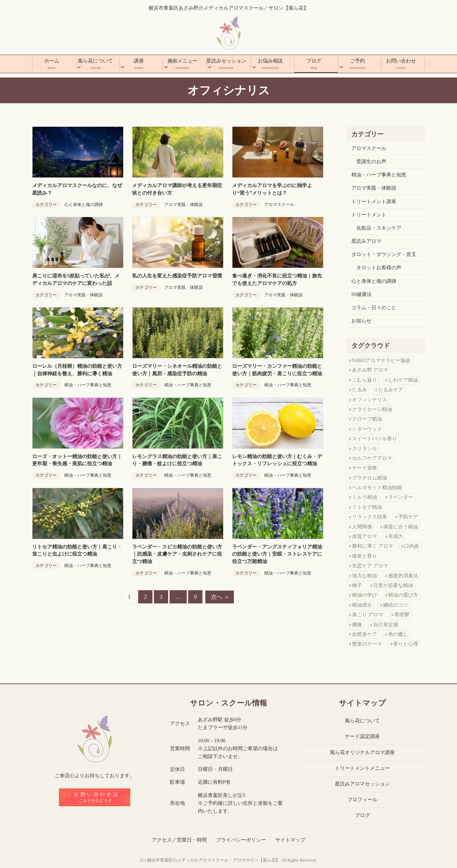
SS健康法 (361, 294)
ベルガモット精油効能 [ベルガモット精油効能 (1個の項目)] (377, 488)
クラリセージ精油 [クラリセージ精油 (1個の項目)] (372, 409)
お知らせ (361, 321)
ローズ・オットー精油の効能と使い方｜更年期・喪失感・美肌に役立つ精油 (77, 460)
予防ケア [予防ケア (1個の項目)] (408, 517)
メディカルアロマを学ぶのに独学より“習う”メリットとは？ (272, 189)
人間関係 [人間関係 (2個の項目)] (362, 527)
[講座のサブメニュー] (122, 65)
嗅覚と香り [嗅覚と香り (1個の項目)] (365, 556)
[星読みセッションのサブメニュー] (210, 65)
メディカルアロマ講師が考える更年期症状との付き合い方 (177, 189)
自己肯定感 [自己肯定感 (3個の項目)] (386, 625)
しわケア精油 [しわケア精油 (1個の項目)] (403, 380)
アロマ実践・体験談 (184, 205)
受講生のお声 (371, 162)
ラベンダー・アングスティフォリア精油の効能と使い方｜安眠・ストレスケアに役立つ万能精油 (277, 554)
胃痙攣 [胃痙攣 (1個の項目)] (402, 615)
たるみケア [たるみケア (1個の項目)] (391, 390)
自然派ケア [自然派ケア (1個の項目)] (365, 634)
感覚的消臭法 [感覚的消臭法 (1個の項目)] (403, 576)
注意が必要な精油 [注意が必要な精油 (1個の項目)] (393, 585)
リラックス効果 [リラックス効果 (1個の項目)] (370, 517)
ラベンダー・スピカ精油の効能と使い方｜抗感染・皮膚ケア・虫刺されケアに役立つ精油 (177, 554)
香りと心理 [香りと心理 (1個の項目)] (406, 644)
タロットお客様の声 (379, 268)
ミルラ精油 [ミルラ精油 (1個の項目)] (365, 497)
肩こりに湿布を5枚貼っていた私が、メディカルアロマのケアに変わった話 (76, 280)
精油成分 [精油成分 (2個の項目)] (362, 605)
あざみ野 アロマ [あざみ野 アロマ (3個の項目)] (370, 370)
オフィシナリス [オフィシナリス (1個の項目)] (370, 400)
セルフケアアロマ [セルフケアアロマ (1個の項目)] (372, 458)
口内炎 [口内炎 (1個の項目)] (412, 546)
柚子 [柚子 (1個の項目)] (357, 585)
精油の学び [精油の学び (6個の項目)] (365, 595)
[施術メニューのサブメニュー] (166, 65)
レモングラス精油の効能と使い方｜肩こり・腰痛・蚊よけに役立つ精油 (177, 460)
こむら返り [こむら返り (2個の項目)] (365, 380)
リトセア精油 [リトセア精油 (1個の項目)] (367, 507)
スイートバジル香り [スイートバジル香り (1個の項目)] (375, 439)
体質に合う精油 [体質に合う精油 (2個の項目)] (401, 527)
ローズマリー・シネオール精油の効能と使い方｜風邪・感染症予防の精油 (177, 370)
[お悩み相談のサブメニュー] (254, 65)
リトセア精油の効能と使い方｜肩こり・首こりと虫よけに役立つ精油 (77, 551)
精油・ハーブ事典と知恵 (88, 385)
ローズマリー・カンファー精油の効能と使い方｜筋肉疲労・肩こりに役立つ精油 (277, 370)
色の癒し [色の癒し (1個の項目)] (398, 634)
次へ (220, 597)
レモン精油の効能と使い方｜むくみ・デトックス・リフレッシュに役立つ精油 (277, 460)
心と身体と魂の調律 (84, 205)
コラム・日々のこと (374, 308)
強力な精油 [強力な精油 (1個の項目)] (365, 576)
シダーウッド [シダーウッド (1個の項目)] (367, 429)
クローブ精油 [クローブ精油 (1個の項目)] (367, 419)
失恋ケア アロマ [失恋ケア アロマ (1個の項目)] (370, 566)
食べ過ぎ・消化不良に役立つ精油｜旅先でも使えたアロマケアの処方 (277, 280)
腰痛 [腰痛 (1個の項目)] (357, 625)
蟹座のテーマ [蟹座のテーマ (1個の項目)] (367, 644)
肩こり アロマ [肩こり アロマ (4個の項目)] (368, 615)
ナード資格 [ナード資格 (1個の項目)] (365, 468)
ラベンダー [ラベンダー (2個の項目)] (401, 497)
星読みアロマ (366, 241)
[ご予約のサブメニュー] (341, 65)
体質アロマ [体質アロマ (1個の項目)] (365, 536)
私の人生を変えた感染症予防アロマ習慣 (177, 276)
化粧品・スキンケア (379, 228)
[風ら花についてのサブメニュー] (79, 65)
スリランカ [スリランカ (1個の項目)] (365, 449)
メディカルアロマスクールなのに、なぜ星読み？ (77, 189)
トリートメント (369, 215)
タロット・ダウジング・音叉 (384, 254)
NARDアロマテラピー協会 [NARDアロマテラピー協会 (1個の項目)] (381, 360)
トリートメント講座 (374, 202)
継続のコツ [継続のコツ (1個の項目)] (396, 605)
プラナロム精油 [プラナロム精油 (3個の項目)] (370, 478)
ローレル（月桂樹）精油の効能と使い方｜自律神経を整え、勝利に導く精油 (77, 370)
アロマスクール (279, 205)
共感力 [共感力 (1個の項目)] (396, 536)
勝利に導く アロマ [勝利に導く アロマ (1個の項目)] (373, 546)
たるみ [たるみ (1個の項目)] (360, 390)
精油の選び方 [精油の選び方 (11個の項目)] (403, 595)
